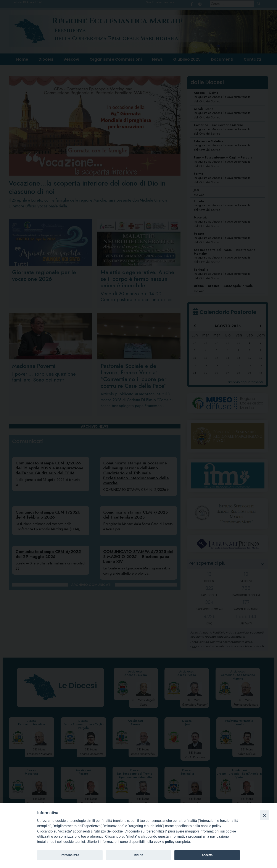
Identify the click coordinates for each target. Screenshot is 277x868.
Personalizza (70, 855)
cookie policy (164, 842)
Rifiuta (138, 855)
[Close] (264, 815)
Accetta (207, 855)
